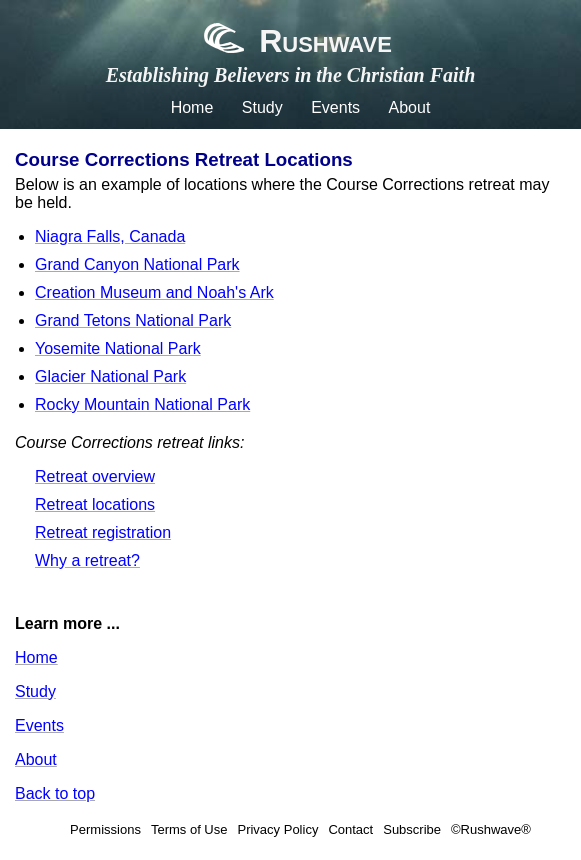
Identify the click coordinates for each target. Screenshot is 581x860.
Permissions (105, 829)
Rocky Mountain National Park (142, 404)
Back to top (55, 793)
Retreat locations (95, 504)
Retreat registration (103, 532)
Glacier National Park (110, 376)
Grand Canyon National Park (137, 264)
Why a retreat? (87, 560)
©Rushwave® (491, 829)
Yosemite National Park (118, 348)
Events (335, 107)
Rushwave (290, 41)
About (410, 107)
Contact (350, 829)
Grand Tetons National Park (133, 320)
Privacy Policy (277, 829)
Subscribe (412, 829)
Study (262, 107)
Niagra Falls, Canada (110, 236)
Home (192, 107)
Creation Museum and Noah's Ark (154, 292)
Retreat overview (95, 476)
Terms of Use (189, 829)
